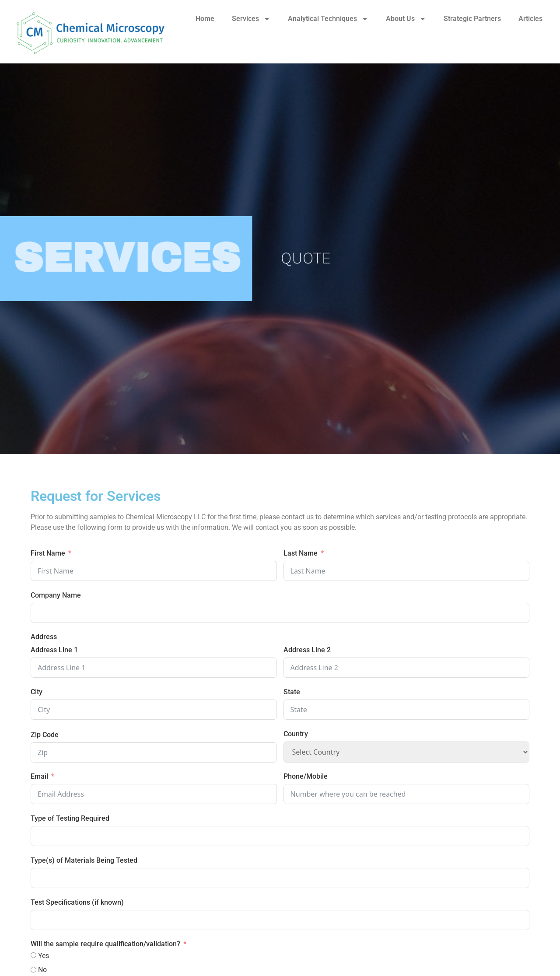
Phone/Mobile (306, 776)
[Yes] (33, 955)
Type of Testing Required (70, 818)
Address (44, 637)
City (37, 692)
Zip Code (45, 735)
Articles (530, 19)
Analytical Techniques (328, 19)
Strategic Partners (472, 19)
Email (39, 776)
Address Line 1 (54, 650)
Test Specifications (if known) (77, 902)
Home (205, 19)
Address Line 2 (307, 650)
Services (251, 19)
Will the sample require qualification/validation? (105, 944)
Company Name (56, 595)
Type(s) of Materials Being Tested (84, 860)
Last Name (301, 553)
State (292, 692)
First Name (48, 553)
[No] (33, 970)
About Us (406, 19)
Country (296, 734)
